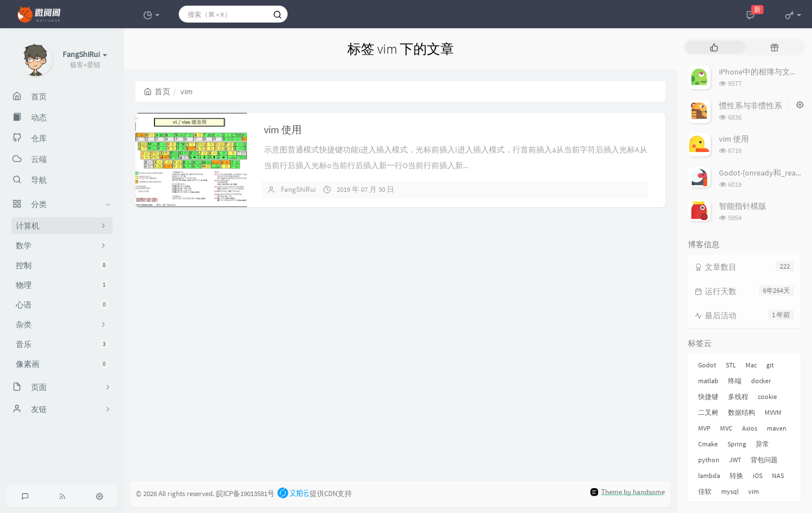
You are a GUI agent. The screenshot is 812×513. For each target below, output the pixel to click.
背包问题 (764, 460)
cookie (767, 396)
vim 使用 (283, 130)
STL (731, 365)
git (770, 365)
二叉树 (708, 412)
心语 (62, 305)
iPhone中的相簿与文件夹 (762, 72)
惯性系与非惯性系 (751, 106)
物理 (62, 285)
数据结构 (742, 412)
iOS (758, 475)
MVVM (773, 412)
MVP (704, 428)
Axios (750, 428)
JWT (735, 460)
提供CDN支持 (314, 494)
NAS (778, 475)
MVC (726, 428)
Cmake (708, 444)
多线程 (738, 396)
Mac (751, 365)
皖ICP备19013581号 (245, 494)
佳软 (705, 491)
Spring (737, 444)
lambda (709, 475)
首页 (157, 91)
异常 (762, 444)
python (709, 460)
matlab (708, 381)
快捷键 (708, 396)
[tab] (714, 47)
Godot (707, 365)
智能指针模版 (743, 206)
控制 (62, 265)
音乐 (62, 344)
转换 (736, 475)
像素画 (62, 364)
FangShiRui (298, 189)
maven (777, 428)
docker (761, 381)
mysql (730, 491)
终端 (735, 381)
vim (754, 491)
